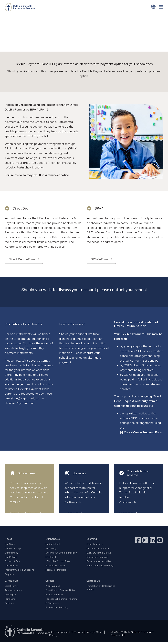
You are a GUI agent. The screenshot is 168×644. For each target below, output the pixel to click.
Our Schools (53, 540)
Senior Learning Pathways (100, 567)
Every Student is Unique (99, 554)
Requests (9, 576)
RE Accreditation (54, 596)
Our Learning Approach (99, 550)
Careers (50, 582)
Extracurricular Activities (99, 563)
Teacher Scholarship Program (61, 600)
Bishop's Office (94, 634)
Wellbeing (51, 550)
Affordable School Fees (58, 563)
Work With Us (53, 587)
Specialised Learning (97, 559)
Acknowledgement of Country (65, 634)
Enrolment (51, 559)
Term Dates (11, 600)
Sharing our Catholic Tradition (61, 554)
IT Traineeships (53, 605)
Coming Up (10, 596)
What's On (11, 582)
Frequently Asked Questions (19, 571)
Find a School (53, 546)
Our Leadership (13, 550)
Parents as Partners (56, 571)
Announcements (13, 592)
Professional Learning (57, 609)
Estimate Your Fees (55, 567)
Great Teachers (94, 546)
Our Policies (11, 559)
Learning (92, 540)
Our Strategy (11, 554)
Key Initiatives (12, 567)
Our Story (10, 546)
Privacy (53, 637)
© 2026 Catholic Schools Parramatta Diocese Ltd (132, 635)
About (8, 540)
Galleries (9, 605)
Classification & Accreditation (61, 592)
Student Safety (12, 563)
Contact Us (93, 582)
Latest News (11, 587)
